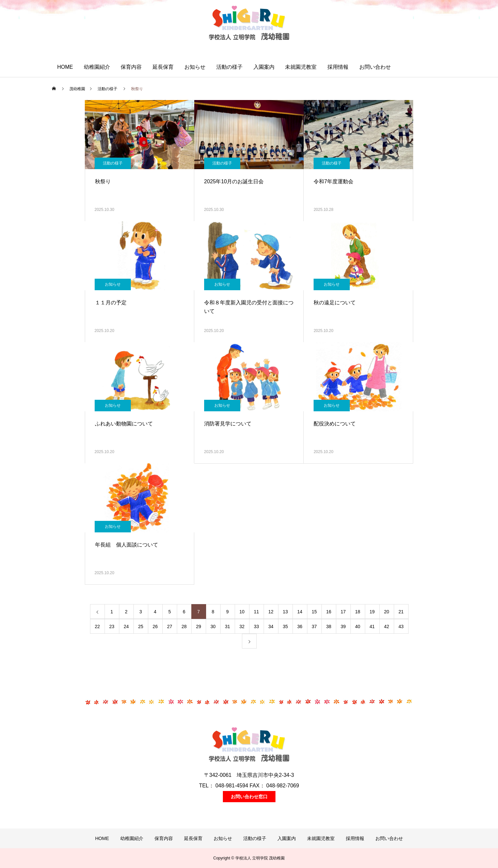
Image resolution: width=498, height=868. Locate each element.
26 (155, 626)
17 (343, 612)
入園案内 (264, 67)
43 (401, 626)
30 (213, 626)
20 (387, 612)
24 (126, 626)
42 (387, 626)
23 (112, 626)
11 (256, 612)
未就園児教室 (301, 67)
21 (401, 612)
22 (97, 626)
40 (358, 626)
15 (314, 612)
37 (314, 626)
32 (242, 626)
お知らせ (195, 67)
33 (256, 626)
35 (285, 626)
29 (199, 626)
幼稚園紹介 (97, 67)
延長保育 (163, 67)
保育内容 (131, 67)
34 (271, 626)
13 (285, 612)
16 (329, 612)
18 (358, 612)
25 (141, 626)
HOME (65, 67)
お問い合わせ (375, 67)
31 (227, 626)
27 (170, 626)
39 (343, 626)
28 (184, 626)
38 (329, 626)
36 (300, 626)
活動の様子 (229, 67)
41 (372, 626)
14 (300, 612)
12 (271, 612)
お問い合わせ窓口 (249, 797)
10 (242, 612)
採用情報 (338, 67)
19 (372, 612)
